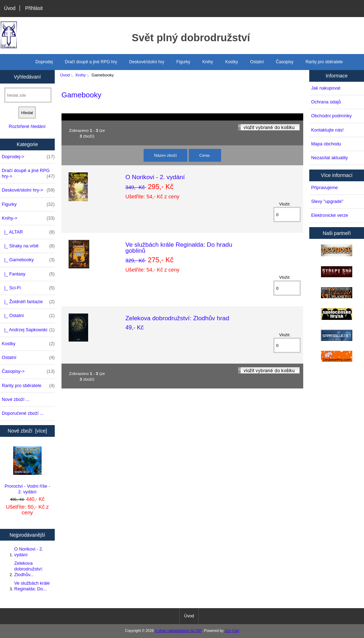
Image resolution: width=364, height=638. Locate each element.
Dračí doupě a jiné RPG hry (91, 62)
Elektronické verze (330, 215)
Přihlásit (34, 8)
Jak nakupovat (326, 88)
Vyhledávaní (27, 76)
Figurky (183, 62)
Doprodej (44, 62)
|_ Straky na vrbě (28, 246)
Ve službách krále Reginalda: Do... (32, 586)
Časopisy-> (28, 371)
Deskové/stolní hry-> (28, 190)
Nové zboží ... (16, 399)
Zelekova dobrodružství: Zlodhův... (29, 569)
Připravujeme (324, 187)
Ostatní (257, 62)
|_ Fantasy (28, 274)
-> (28, 218)
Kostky (231, 62)
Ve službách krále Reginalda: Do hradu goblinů (179, 247)
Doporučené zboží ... (23, 413)
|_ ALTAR (28, 232)
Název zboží (166, 155)
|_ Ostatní (28, 316)
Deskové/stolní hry (147, 62)
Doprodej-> (28, 157)
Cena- (205, 155)
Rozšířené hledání (27, 126)
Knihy (81, 75)
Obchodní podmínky (331, 116)
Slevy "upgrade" (327, 201)
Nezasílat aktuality (329, 158)
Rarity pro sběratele (324, 62)
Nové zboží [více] (28, 431)
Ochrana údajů (326, 102)
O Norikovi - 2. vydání (29, 552)
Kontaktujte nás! (327, 130)
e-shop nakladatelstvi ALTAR (178, 631)
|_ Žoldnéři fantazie (28, 302)
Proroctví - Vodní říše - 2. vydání (27, 470)
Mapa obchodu (326, 144)
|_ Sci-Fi (28, 288)
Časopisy (285, 62)
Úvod (10, 8)
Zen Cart (232, 631)
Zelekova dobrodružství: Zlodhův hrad (177, 318)
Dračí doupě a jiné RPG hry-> (28, 173)
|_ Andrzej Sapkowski (28, 330)
